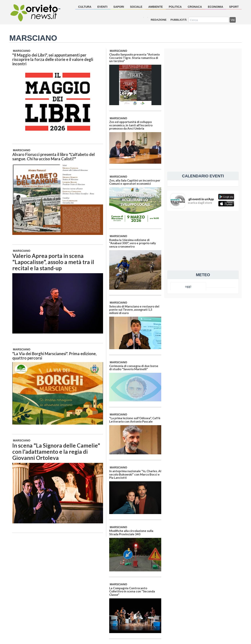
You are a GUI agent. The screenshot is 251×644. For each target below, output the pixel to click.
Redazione (159, 20)
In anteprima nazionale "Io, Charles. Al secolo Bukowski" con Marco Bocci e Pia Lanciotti (135, 474)
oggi (188, 286)
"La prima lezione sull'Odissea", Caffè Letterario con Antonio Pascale (135, 420)
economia (216, 7)
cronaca (195, 7)
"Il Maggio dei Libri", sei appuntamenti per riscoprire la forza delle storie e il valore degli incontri (53, 59)
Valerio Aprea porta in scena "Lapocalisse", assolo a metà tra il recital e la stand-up (53, 262)
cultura (85, 7)
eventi (102, 7)
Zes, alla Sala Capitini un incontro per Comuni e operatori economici (135, 182)
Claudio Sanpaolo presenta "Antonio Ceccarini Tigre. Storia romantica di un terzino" (134, 58)
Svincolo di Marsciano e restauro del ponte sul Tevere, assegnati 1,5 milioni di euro (134, 310)
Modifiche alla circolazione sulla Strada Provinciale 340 (131, 532)
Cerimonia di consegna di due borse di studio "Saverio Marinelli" (134, 368)
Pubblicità (179, 20)
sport (234, 7)
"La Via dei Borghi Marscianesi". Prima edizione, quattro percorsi (54, 356)
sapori (119, 7)
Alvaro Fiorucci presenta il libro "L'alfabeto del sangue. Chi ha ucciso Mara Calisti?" (54, 157)
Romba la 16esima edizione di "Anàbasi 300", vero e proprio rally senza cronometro (133, 243)
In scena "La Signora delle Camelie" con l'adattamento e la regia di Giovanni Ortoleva (56, 452)
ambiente (156, 7)
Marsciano (22, 51)
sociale (136, 7)
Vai (233, 20)
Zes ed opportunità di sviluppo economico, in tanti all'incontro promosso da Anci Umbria (131, 125)
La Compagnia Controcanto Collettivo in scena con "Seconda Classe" (132, 591)
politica (175, 7)
